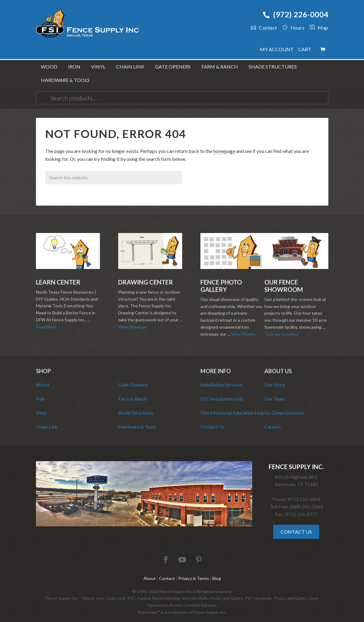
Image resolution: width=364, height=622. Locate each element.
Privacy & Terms (194, 572)
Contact (264, 28)
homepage (224, 145)
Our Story (275, 378)
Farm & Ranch (133, 392)
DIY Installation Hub (222, 392)
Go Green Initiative (284, 406)
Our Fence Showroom (284, 280)
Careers (273, 421)
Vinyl (41, 406)
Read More (46, 321)
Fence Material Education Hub (232, 406)
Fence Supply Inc (88, 24)
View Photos (244, 328)
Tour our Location (281, 328)
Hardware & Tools (137, 421)
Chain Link (47, 421)
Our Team (275, 392)
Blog (217, 572)
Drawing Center (146, 276)
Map (316, 28)
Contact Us (212, 421)
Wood (42, 378)
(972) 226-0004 (295, 14)
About (150, 572)
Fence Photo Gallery (221, 280)
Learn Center (58, 276)
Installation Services (221, 378)
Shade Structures (136, 406)
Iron (40, 392)
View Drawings (133, 321)
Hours (293, 28)
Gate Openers (133, 378)
